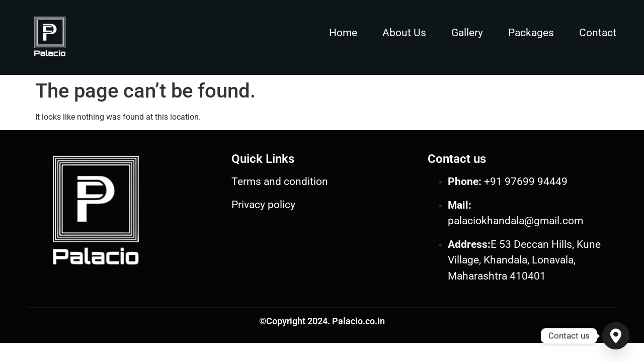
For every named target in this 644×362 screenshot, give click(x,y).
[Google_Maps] (616, 336)
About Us (404, 33)
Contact (598, 33)
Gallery (467, 33)
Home (343, 33)
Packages (531, 33)
